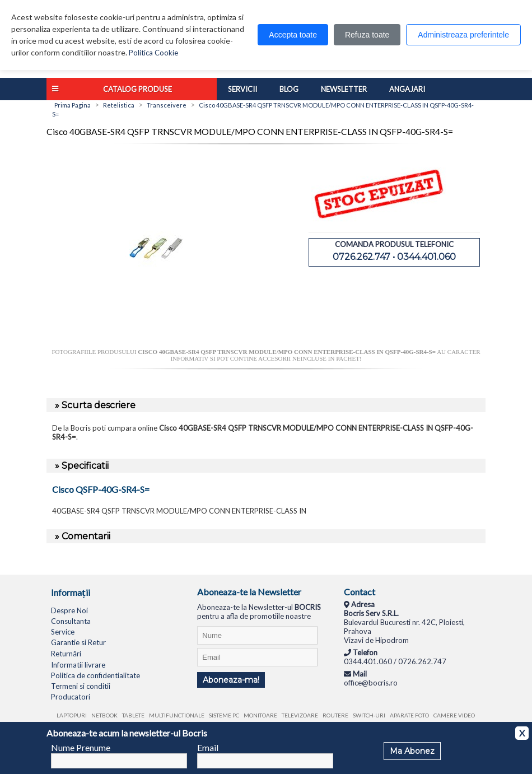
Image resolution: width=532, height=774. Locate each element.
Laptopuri (72, 715)
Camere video (454, 715)
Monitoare (260, 715)
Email (208, 747)
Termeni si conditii (81, 686)
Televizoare (300, 715)
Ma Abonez (412, 751)
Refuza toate (367, 35)
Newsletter (344, 89)
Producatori (71, 697)
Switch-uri (369, 715)
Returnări (66, 654)
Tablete (133, 715)
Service (63, 632)
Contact (360, 592)
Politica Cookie (153, 53)
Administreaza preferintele (463, 35)
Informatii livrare (78, 665)
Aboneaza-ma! (231, 680)
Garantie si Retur (78, 642)
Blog (289, 89)
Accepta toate (293, 35)
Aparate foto (409, 715)
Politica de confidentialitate (95, 675)
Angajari (407, 89)
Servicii (242, 89)
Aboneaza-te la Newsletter (249, 592)
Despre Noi (69, 610)
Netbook (104, 715)
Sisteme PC (224, 715)
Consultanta (71, 621)
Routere (335, 715)
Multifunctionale (177, 715)
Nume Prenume (81, 747)
